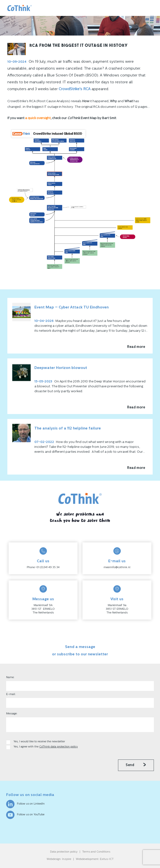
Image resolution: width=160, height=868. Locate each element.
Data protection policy (64, 852)
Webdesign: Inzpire (59, 859)
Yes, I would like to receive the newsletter (39, 742)
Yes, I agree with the (46, 747)
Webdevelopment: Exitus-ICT (95, 859)
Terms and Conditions (96, 852)
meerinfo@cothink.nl (117, 568)
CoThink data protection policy (59, 747)
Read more (136, 347)
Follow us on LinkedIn (25, 804)
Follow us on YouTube (25, 815)
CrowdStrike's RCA (75, 89)
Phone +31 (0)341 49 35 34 (43, 568)
